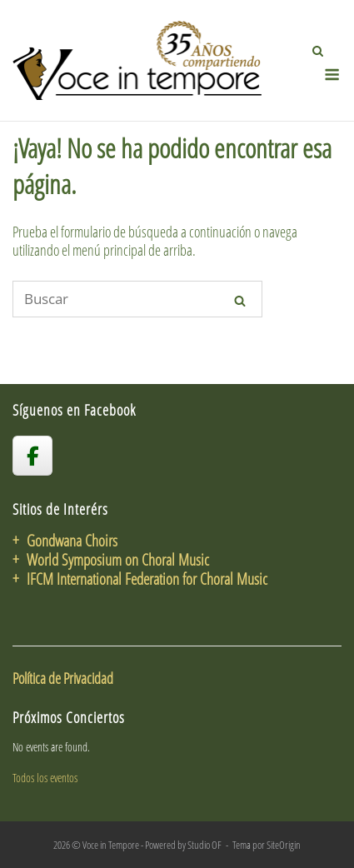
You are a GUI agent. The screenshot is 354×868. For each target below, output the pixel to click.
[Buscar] (137, 299)
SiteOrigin (284, 845)
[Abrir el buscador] (318, 51)
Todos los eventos (45, 778)
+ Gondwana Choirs (65, 540)
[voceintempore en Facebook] (32, 456)
